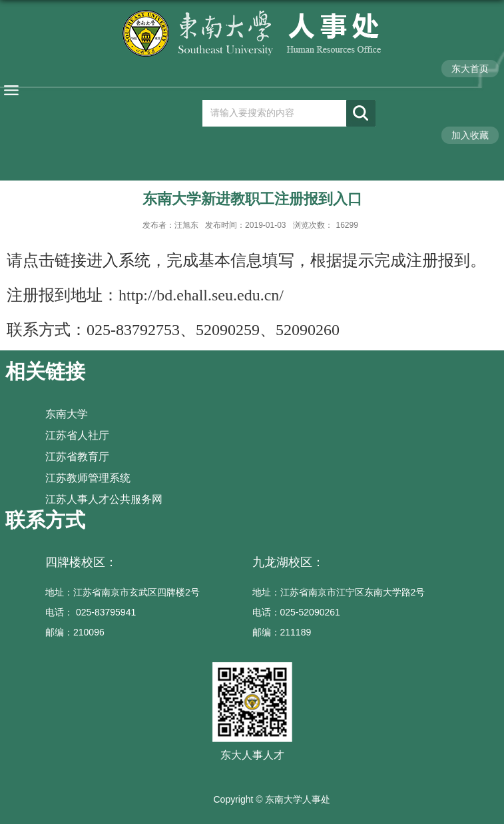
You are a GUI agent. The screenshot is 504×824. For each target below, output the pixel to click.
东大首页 (470, 69)
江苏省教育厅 (77, 457)
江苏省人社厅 (77, 435)
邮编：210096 (75, 632)
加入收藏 (470, 135)
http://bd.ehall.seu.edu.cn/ (201, 295)
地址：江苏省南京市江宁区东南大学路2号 (339, 592)
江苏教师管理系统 (88, 478)
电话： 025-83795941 (91, 612)
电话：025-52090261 (296, 612)
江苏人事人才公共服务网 (104, 499)
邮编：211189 (282, 632)
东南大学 (67, 414)
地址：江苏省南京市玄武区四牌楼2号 (123, 592)
